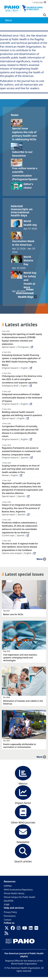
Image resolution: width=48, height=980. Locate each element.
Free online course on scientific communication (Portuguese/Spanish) (26, 174)
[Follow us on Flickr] (36, 929)
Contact (8, 920)
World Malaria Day (28, 260)
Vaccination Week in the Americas (23, 243)
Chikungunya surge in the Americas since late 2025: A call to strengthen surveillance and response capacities (22, 379)
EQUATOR (9, 901)
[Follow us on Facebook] (13, 929)
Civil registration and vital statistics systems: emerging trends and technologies (20, 658)
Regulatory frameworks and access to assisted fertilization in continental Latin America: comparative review (21, 451)
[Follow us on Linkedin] (31, 929)
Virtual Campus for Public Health (20, 897)
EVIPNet (8, 886)
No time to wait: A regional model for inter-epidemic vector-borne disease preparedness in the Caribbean (20, 547)
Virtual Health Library (14, 893)
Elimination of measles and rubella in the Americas (23, 702)
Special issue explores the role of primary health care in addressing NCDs (25, 134)
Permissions (10, 916)
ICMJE (7, 905)
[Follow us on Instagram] (19, 929)
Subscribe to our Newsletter (22, 154)
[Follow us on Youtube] (25, 929)
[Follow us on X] (7, 929)
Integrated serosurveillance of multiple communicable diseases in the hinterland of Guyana (22, 398)
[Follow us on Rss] (6, 934)
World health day (30, 223)
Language (39, 2)
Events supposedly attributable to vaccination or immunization (20, 746)
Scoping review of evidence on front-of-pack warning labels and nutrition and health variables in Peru (21, 469)
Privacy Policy (10, 912)
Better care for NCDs (13, 614)
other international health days (25, 293)
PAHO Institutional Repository (18, 890)
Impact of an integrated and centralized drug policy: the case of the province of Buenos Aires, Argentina (21, 508)
